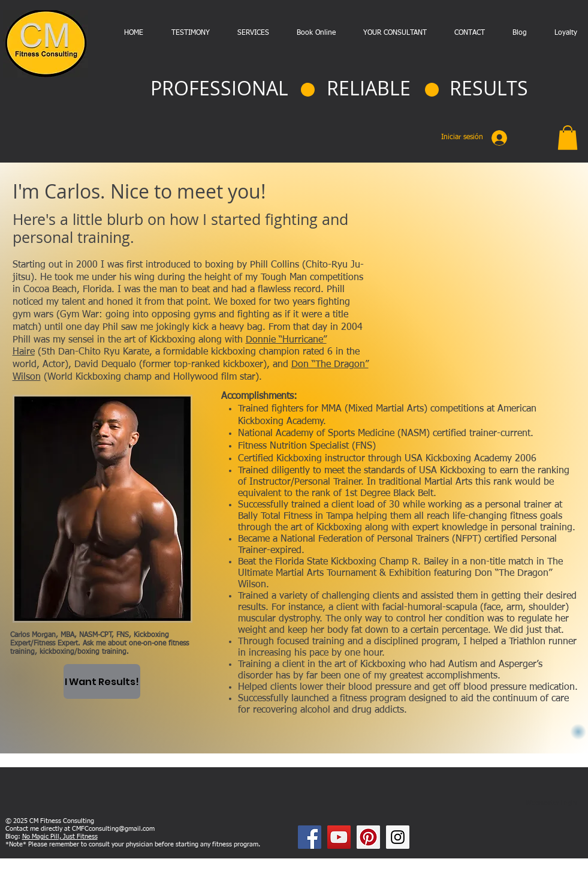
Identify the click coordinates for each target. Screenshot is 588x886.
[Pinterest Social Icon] (368, 837)
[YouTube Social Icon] (339, 837)
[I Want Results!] (102, 681)
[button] (568, 138)
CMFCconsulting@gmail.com (113, 829)
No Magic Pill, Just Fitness (60, 837)
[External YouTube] (483, 288)
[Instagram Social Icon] (398, 837)
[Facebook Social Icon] (310, 837)
